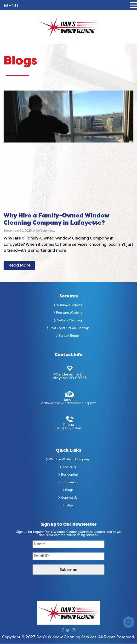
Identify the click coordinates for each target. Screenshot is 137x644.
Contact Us (69, 498)
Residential (69, 475)
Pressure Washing (69, 313)
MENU (11, 6)
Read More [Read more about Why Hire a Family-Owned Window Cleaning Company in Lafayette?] (19, 266)
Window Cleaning (69, 305)
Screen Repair (69, 336)
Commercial (69, 483)
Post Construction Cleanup (69, 328)
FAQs (69, 506)
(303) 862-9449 (68, 428)
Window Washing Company (69, 460)
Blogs (69, 490)
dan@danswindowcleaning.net (68, 403)
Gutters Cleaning (69, 321)
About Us (69, 467)
